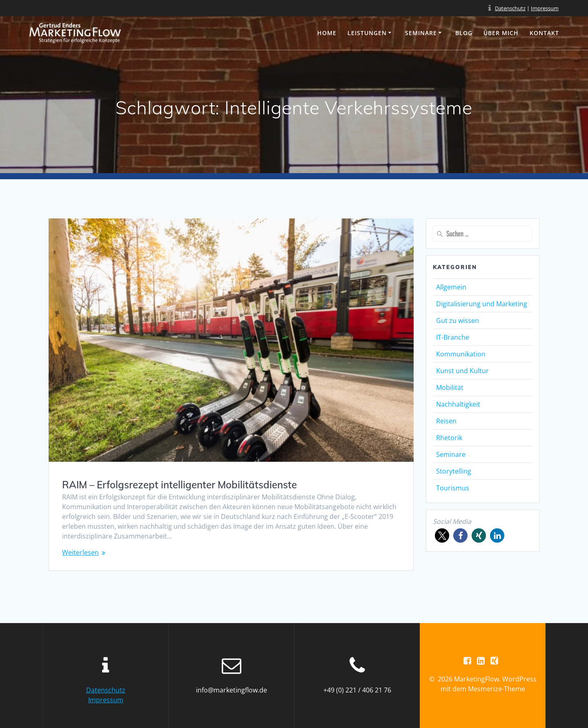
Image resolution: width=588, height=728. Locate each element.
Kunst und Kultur (462, 371)
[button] (442, 535)
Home (327, 33)
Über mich (501, 33)
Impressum (545, 8)
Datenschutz (510, 8)
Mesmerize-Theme (497, 689)
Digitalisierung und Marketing (482, 304)
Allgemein (451, 287)
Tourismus (453, 488)
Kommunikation (461, 354)
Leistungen (367, 33)
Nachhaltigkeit (458, 404)
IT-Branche (453, 337)
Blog (464, 33)
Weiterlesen (80, 552)
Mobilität (450, 387)
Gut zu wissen (458, 321)
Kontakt (544, 33)
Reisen (446, 421)
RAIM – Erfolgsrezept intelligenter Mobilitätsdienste (179, 485)
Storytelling (454, 471)
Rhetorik (449, 438)
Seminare (421, 33)
